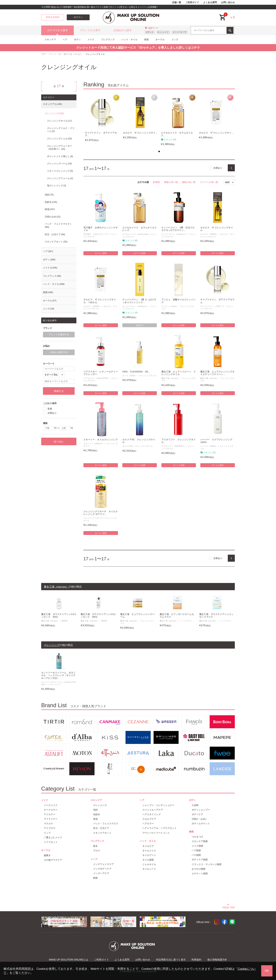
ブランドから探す (90, 30)
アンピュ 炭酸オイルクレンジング (179, 301)
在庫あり (218, 168)
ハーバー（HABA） (209, 446)
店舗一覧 (177, 2)
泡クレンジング (57, 186)
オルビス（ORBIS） (209, 234)
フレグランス (108, 39)
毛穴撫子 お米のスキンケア (96, 234)
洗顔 (49, 195)
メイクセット (51, 842)
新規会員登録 (53, 17)
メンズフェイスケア (103, 864)
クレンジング (54, 113)
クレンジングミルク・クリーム (61, 130)
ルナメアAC (128, 446)
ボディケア (197, 814)
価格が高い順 (189, 182)
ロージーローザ (179, 32)
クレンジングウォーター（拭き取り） (60, 148)
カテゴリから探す (58, 30)
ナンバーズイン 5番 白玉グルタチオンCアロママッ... (178, 229)
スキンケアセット (56, 242)
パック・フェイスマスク (58, 226)
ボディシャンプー (201, 810)
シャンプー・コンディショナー (158, 805)
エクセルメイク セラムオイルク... (177, 134)
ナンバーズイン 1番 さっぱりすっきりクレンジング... (139, 301)
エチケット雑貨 (200, 873)
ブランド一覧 (55, 54)
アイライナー (51, 819)
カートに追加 (101, 253)
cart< (223, 15)
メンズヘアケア (101, 873)
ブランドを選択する (59, 335)
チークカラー (51, 810)
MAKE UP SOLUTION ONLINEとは (68, 960)
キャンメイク (163, 32)
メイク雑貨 (197, 846)
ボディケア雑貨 (200, 860)
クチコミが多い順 (209, 182)
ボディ (77, 39)
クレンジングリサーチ (93, 518)
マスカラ (48, 824)
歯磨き (47, 855)
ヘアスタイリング (152, 814)
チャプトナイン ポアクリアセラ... (101, 134)
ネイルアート (149, 855)
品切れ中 (140, 325)
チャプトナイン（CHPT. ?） (213, 306)
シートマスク (186, 621)
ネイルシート (149, 869)
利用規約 (196, 960)
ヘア (65, 39)
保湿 (50, 209)
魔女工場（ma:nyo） (73, 54)
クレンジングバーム (59, 164)
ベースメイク (51, 805)
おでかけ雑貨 (199, 869)
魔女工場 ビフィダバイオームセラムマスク (177, 616)
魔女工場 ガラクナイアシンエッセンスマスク (216, 616)
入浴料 (195, 805)
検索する (59, 391)
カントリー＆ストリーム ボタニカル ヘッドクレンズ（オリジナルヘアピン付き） (58, 675)
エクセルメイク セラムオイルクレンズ (139, 229)
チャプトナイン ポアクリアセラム (217, 301)
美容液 (65, 621)
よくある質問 (210, 2)
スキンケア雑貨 (200, 841)
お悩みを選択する (59, 352)
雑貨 (146, 39)
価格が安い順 (171, 182)
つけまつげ (197, 837)
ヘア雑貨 (196, 850)
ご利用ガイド (192, 2)
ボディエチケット (201, 824)
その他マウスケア (53, 860)
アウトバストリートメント (156, 833)
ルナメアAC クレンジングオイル (139, 441)
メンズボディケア (102, 869)
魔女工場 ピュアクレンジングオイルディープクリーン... (217, 373)
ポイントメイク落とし (60, 156)
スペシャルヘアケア (153, 810)
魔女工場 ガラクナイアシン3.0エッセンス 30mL (59, 616)
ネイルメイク (149, 851)
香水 (95, 846)
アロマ (97, 851)
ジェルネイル (149, 864)
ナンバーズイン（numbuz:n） (174, 234)
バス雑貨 (196, 855)
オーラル (160, 39)
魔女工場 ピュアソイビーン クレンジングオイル (179, 373)
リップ (47, 833)
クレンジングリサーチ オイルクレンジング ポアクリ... (101, 513)
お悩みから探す (123, 30)
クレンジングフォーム (60, 178)
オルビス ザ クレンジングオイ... (140, 133)
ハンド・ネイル (129, 39)
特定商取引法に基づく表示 (171, 960)
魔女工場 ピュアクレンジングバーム (137, 616)
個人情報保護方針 (217, 960)
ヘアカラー (148, 824)
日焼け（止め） (200, 819)
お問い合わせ (228, 2)
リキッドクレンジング (60, 171)
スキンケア (50, 39)
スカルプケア (149, 819)
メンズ (175, 39)
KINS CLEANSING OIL (135, 372)
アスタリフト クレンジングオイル (179, 441)
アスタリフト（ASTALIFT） (174, 446)
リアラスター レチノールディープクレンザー (101, 373)
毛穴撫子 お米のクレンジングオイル (101, 229)
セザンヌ (149, 32)
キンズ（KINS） (129, 376)
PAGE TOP (229, 907)
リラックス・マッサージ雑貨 (207, 864)
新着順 (156, 182)
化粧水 (51, 202)
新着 (50, 409)
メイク (91, 39)
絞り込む (59, 442)
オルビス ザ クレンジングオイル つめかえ (100, 301)
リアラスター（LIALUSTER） (97, 378)
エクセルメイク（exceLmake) (135, 234)
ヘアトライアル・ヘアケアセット (160, 828)
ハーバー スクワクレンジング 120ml (217, 441)
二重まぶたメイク (53, 837)
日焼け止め (53, 217)
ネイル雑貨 (148, 860)
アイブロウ (50, 828)
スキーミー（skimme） (94, 443)
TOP (43, 54)
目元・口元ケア (55, 234)
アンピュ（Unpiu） (170, 306)
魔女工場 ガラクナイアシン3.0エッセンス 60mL (98, 616)
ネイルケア (148, 846)
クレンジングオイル (148, 376)
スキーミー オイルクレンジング (101, 440)
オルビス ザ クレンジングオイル (217, 229)
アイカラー (50, 814)
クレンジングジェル (59, 139)
